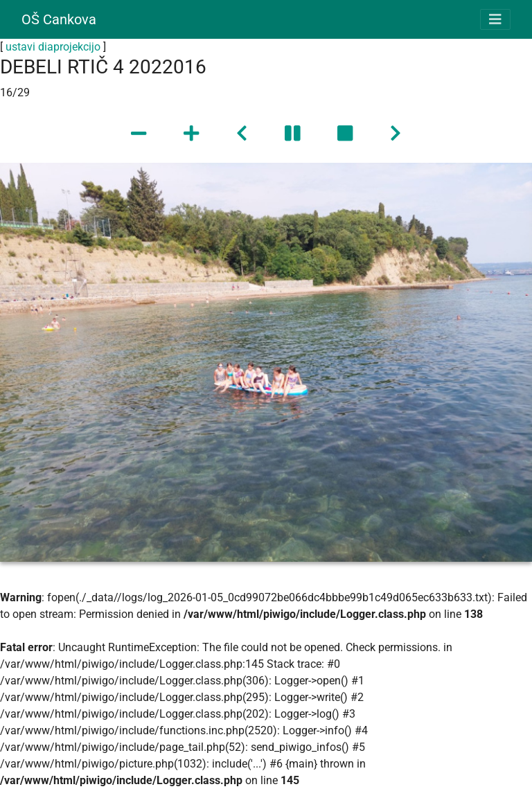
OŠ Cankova (59, 19)
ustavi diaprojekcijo (53, 47)
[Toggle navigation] (495, 19)
